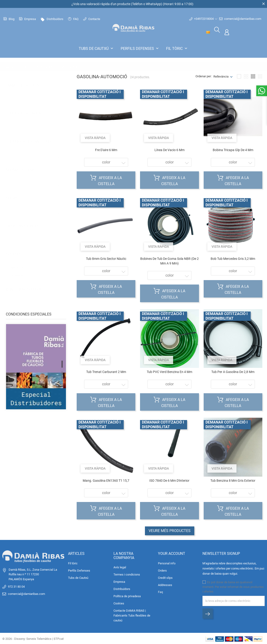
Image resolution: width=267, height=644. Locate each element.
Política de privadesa (127, 596)
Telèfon (137, 4)
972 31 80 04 (16, 586)
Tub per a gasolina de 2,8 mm (233, 371)
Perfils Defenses (140, 48)
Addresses (165, 584)
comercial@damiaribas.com (240, 19)
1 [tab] (62, 363)
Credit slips (165, 577)
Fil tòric (177, 48)
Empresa (27, 19)
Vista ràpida (96, 136)
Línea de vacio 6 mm (169, 149)
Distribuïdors (52, 19)
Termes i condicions (127, 574)
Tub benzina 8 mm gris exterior (233, 480)
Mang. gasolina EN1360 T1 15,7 (106, 480)
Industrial (19, 270)
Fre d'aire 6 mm (106, 149)
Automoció (21, 262)
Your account (172, 553)
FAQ (73, 19)
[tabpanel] (36, 370)
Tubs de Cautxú (96, 48)
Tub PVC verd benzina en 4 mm (169, 371)
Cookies (119, 603)
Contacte (92, 19)
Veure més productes (170, 530)
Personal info (167, 563)
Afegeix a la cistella (106, 180)
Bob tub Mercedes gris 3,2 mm (233, 258)
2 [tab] (62, 374)
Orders (162, 570)
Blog (9, 19)
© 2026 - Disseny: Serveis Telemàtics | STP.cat (33, 638)
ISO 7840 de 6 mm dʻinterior (169, 480)
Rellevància (221, 76)
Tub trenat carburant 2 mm (106, 371)
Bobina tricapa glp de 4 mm (233, 149)
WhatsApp (153, 4)
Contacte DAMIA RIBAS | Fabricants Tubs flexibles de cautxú (132, 615)
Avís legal (120, 567)
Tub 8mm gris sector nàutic (106, 258)
